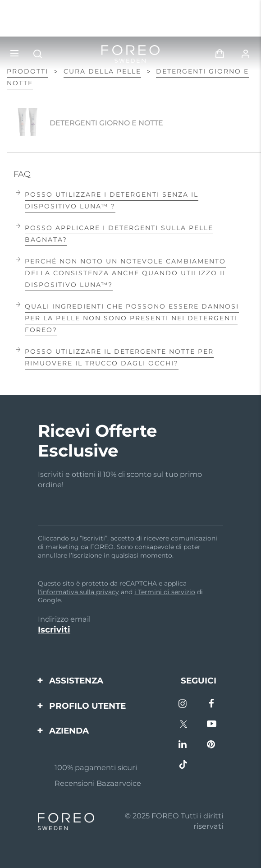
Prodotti (27, 71)
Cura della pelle (102, 71)
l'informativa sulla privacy (78, 592)
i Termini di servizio (165, 592)
